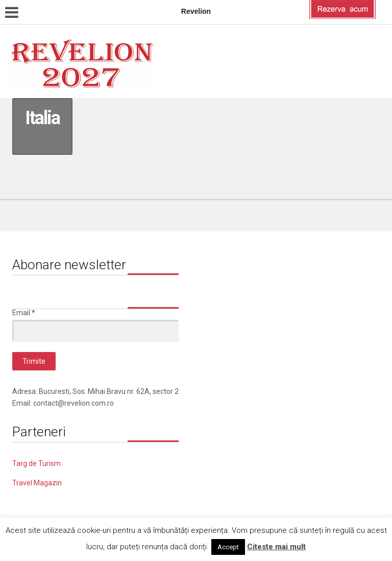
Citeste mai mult (276, 547)
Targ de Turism (36, 463)
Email (24, 313)
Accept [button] (228, 547)
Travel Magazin (37, 483)
